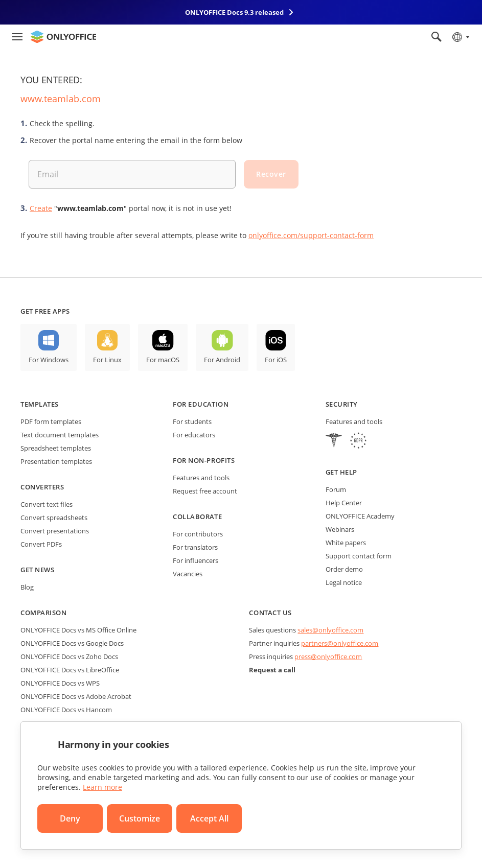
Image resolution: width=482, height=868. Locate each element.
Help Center (344, 503)
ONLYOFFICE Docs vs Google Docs (72, 643)
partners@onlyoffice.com (340, 643)
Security (342, 404)
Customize (140, 818)
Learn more (102, 787)
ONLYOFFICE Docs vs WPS (60, 683)
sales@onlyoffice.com (330, 630)
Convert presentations (55, 531)
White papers (346, 543)
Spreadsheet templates (56, 448)
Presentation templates (56, 461)
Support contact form (359, 556)
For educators (194, 435)
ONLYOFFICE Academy (360, 516)
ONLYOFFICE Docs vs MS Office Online (78, 630)
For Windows (49, 360)
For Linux (107, 360)
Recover (271, 174)
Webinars (340, 529)
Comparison (43, 613)
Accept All (209, 818)
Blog (27, 587)
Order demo (344, 569)
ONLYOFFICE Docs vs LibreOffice (70, 670)
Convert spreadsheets (54, 518)
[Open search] (437, 37)
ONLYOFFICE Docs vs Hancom (66, 710)
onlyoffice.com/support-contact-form (311, 235)
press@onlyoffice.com (328, 656)
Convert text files (47, 504)
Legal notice (344, 582)
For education (201, 404)
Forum (336, 489)
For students (192, 421)
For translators (195, 547)
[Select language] (460, 37)
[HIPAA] (334, 442)
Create (41, 208)
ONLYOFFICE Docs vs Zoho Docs (69, 656)
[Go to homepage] (63, 37)
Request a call (272, 670)
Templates (40, 404)
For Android (222, 360)
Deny (70, 818)
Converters (42, 487)
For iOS (276, 360)
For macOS (163, 360)
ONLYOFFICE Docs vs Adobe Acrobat (76, 696)
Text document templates (60, 435)
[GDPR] (358, 442)
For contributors (198, 534)
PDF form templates (51, 421)
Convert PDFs (41, 544)
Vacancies (188, 574)
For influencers (196, 560)
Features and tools (201, 478)
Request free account (205, 491)
